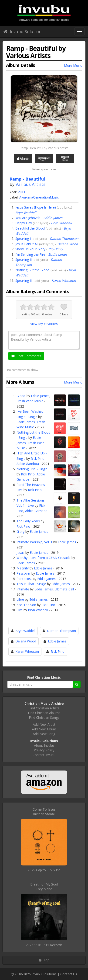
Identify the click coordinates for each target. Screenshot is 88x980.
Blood (21, 396)
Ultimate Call (64, 589)
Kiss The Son (26, 605)
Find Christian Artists (44, 708)
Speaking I (23, 239)
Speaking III (24, 281)
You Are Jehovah (28, 218)
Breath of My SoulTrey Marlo (44, 887)
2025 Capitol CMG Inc (44, 870)
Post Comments (26, 356)
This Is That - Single (31, 584)
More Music (73, 65)
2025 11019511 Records (44, 945)
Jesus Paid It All (27, 244)
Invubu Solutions (24, 31)
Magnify (23, 568)
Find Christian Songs (44, 717)
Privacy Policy (44, 750)
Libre (20, 599)
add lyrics (64, 207)
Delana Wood (68, 244)
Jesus (20, 553)
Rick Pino (55, 249)
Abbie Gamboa (28, 464)
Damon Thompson (64, 239)
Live (20, 610)
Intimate (23, 589)
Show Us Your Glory (30, 249)
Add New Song (44, 734)
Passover (24, 573)
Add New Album (44, 729)
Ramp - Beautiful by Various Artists (44, 148)
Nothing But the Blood (32, 270)
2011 (22, 192)
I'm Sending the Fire (30, 254)
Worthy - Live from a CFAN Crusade (44, 558)
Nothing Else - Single (32, 469)
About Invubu (44, 745)
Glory (20, 532)
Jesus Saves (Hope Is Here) (36, 207)
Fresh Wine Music (30, 401)
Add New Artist (44, 724)
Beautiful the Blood (30, 228)
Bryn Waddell (26, 213)
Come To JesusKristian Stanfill (44, 812)
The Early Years (28, 521)
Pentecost (24, 579)
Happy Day (24, 223)
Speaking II (24, 260)
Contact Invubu (44, 755)
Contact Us (69, 974)
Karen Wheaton (64, 281)
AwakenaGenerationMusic (39, 197)
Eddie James (53, 218)
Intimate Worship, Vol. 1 (34, 542)
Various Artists (30, 184)
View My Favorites (44, 324)
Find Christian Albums (44, 713)
